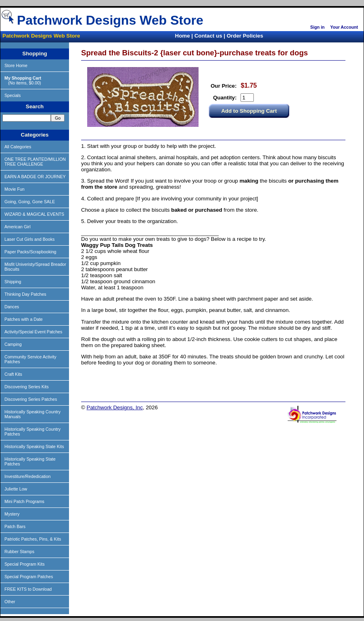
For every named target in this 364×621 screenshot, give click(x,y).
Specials (13, 95)
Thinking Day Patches (25, 294)
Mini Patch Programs (24, 501)
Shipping (13, 282)
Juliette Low (16, 489)
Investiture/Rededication (27, 476)
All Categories (18, 147)
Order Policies (245, 36)
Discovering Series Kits (27, 387)
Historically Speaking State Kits (34, 446)
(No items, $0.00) (23, 80)
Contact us (208, 36)
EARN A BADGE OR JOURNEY (35, 177)
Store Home (16, 65)
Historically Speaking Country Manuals (32, 414)
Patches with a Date (24, 319)
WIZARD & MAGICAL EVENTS (34, 214)
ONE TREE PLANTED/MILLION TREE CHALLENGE (35, 162)
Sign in (318, 27)
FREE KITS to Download (28, 589)
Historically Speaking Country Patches (32, 432)
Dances (12, 307)
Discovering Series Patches (31, 399)
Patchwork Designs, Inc (115, 407)
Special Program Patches (29, 577)
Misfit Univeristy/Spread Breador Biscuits (35, 267)
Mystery (12, 514)
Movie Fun (15, 189)
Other (10, 602)
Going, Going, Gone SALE (30, 202)
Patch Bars (15, 526)
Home (183, 36)
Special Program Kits (25, 564)
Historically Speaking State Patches (30, 461)
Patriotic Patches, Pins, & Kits (33, 539)
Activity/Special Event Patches (33, 332)
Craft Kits (13, 374)
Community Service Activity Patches (30, 359)
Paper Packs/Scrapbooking (30, 252)
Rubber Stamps (19, 552)
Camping (13, 344)
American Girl (18, 227)
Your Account (344, 27)
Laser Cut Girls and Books (29, 239)
